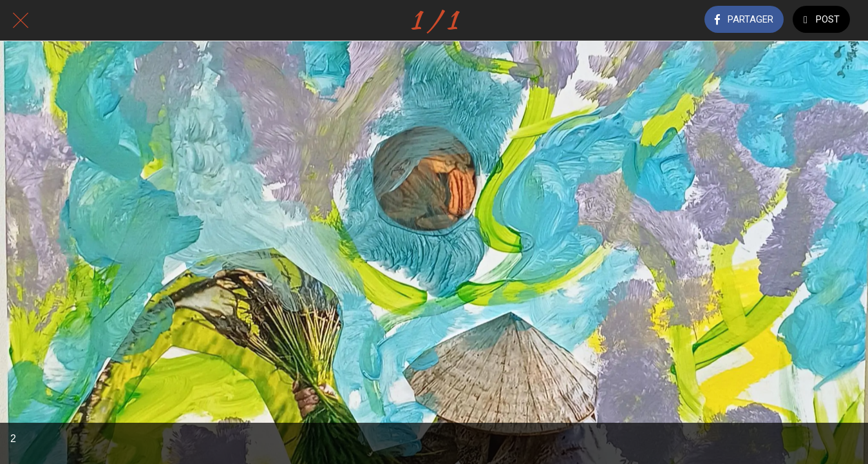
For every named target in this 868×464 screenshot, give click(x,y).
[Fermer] (21, 21)
